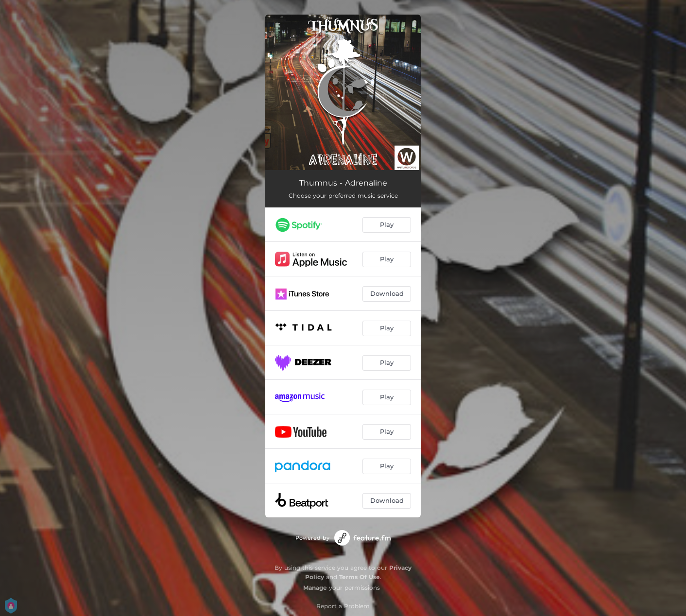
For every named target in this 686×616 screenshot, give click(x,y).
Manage (315, 588)
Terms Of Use (360, 577)
